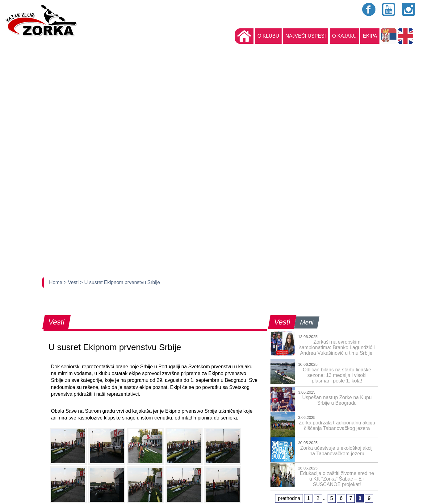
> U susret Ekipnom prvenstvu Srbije (120, 282)
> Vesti (72, 282)
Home (56, 282)
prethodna (289, 498)
